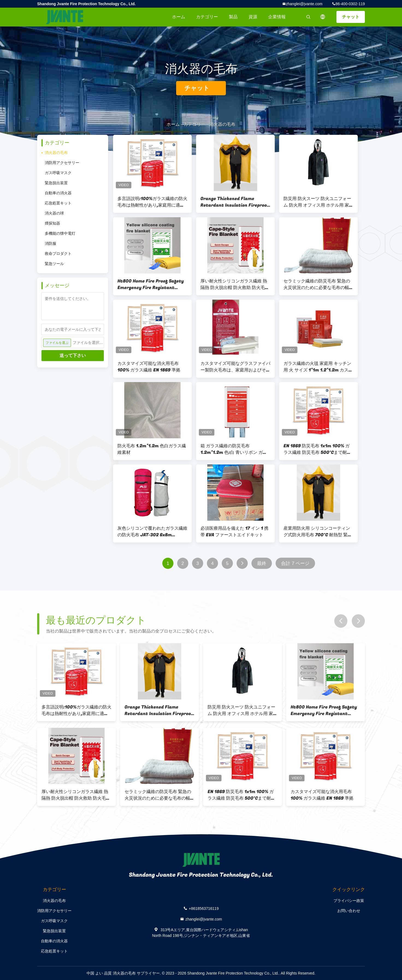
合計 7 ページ (295, 563)
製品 (233, 17)
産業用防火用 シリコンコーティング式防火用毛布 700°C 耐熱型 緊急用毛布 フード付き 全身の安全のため (318, 532)
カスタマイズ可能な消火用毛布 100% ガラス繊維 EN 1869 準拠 (149, 367)
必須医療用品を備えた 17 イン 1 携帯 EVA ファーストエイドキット (234, 532)
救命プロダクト (58, 254)
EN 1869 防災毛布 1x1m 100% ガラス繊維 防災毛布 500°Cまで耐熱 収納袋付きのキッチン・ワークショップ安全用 (318, 449)
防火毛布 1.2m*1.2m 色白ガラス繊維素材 (152, 449)
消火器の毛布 (56, 153)
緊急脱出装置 (56, 183)
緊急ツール (54, 264)
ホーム (179, 17)
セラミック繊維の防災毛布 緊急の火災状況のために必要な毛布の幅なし (318, 284)
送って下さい (73, 355)
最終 (262, 563)
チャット (351, 17)
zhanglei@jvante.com (304, 4)
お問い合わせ (349, 911)
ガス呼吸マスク (58, 173)
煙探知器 (52, 223)
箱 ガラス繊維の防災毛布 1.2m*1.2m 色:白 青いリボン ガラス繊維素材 (234, 449)
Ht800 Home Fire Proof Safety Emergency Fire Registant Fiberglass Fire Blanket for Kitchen (151, 284)
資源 (253, 17)
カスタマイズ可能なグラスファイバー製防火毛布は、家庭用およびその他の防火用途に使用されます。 (235, 367)
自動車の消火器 (58, 193)
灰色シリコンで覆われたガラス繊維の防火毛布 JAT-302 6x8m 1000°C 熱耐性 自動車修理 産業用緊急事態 (152, 532)
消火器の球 (54, 213)
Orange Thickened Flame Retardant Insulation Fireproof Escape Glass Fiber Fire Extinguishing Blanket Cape (235, 202)
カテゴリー (207, 17)
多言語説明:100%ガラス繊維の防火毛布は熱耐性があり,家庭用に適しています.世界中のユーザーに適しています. (152, 202)
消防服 (51, 243)
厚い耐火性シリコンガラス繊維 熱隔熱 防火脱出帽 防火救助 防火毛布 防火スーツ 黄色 (235, 284)
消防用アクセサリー (62, 163)
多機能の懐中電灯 (60, 233)
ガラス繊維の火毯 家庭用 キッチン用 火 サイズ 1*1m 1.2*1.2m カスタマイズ (318, 367)
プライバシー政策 (349, 901)
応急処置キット (58, 203)
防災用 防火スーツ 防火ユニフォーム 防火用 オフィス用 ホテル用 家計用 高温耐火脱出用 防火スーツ (318, 202)
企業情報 (277, 17)
